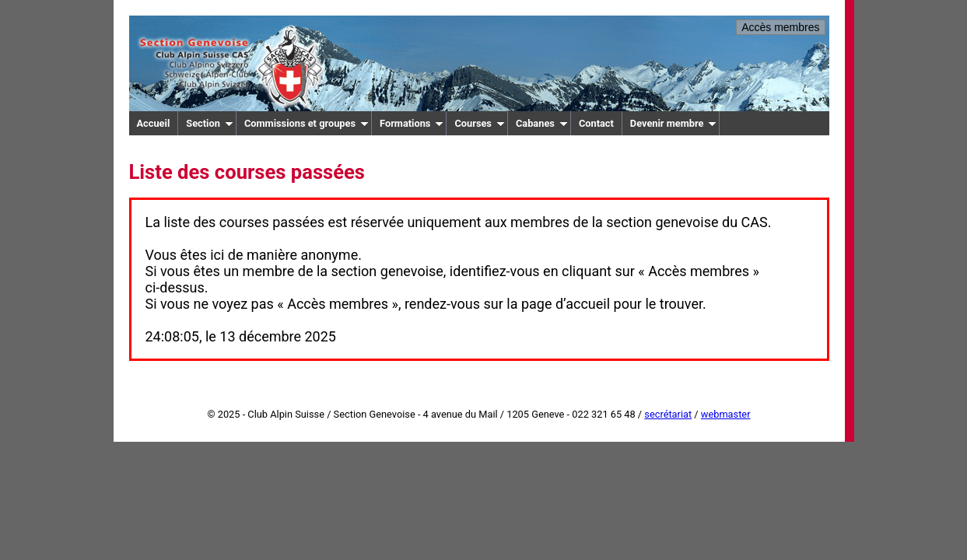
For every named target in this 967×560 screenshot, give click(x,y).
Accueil (154, 123)
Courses (480, 123)
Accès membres (780, 27)
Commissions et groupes (307, 123)
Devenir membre (674, 123)
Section (210, 123)
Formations (412, 123)
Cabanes (542, 123)
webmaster (726, 414)
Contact (596, 123)
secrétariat (668, 414)
